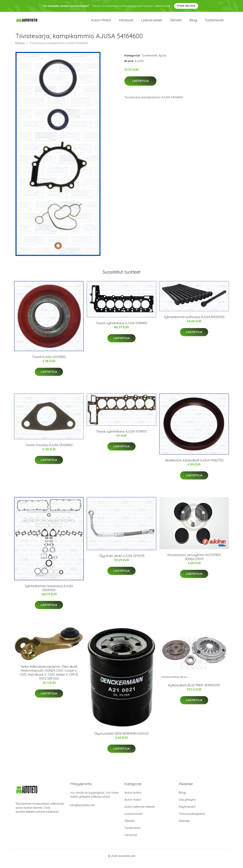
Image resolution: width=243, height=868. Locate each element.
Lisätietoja (140, 86)
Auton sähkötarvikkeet (140, 812)
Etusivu (20, 48)
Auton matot (101, 23)
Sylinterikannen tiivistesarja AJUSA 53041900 (49, 593)
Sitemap (184, 826)
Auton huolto (133, 798)
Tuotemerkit (214, 23)
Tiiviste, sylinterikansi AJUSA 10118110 (122, 437)
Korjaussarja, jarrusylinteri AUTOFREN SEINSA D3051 (194, 562)
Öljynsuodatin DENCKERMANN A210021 (122, 739)
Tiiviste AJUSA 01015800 (49, 362)
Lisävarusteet (151, 23)
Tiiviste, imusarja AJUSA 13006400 (49, 450)
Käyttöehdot (187, 812)
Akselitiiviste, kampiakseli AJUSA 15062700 (194, 466)
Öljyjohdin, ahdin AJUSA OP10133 (122, 561)
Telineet (176, 23)
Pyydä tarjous (186, 6)
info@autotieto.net (82, 811)
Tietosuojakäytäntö (192, 819)
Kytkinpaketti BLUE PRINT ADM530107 (194, 691)
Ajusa (162, 61)
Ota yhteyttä (187, 805)
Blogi (193, 23)
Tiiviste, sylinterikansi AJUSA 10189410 (122, 329)
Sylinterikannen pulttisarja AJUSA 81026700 (194, 322)
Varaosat (126, 23)
